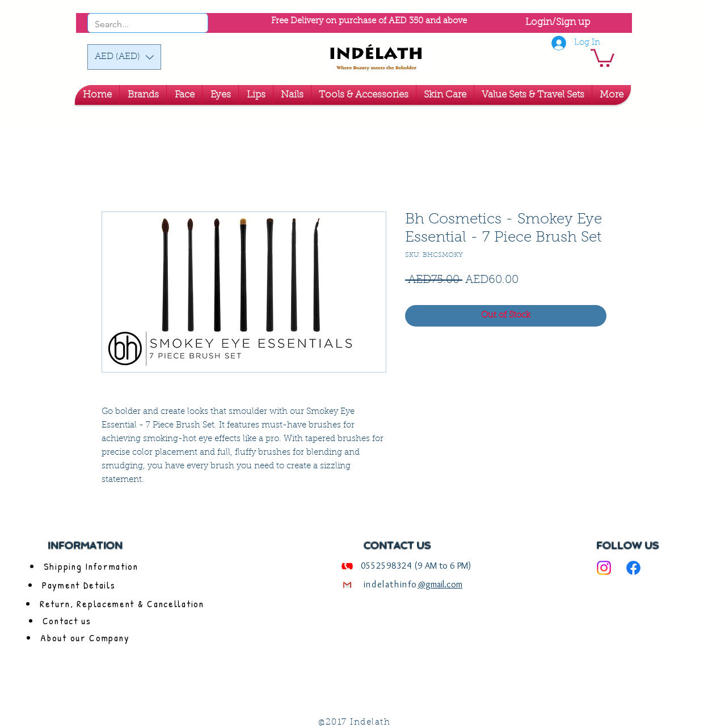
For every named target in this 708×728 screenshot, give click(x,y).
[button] (124, 57)
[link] (602, 57)
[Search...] (132, 24)
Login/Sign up (558, 22)
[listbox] (124, 57)
